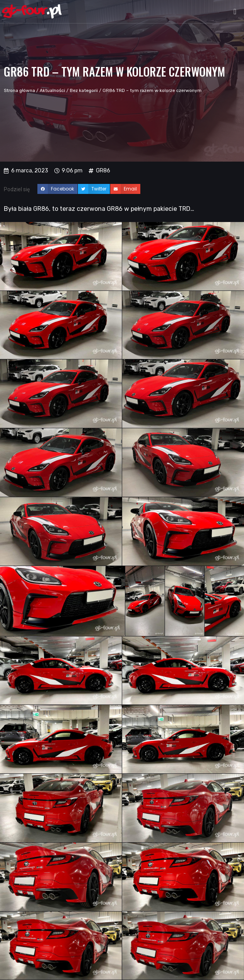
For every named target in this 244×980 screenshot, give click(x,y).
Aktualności (52, 90)
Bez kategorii (84, 90)
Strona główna (19, 90)
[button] (235, 12)
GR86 (103, 171)
